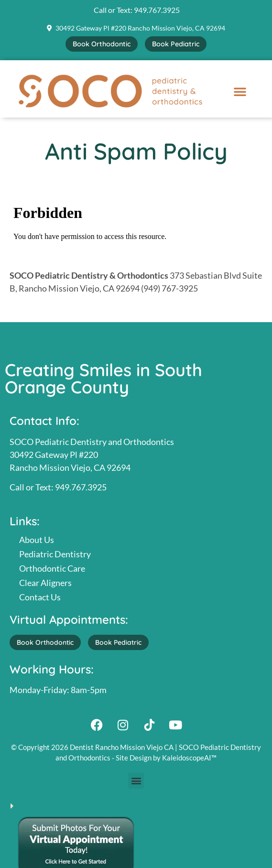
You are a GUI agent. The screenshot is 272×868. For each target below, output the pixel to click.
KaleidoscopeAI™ (189, 758)
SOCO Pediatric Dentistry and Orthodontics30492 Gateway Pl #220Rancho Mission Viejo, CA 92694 (92, 455)
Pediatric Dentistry (55, 554)
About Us (37, 540)
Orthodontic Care (52, 568)
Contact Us (40, 597)
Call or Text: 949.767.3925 (58, 487)
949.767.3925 (157, 10)
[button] (240, 91)
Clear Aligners (45, 583)
